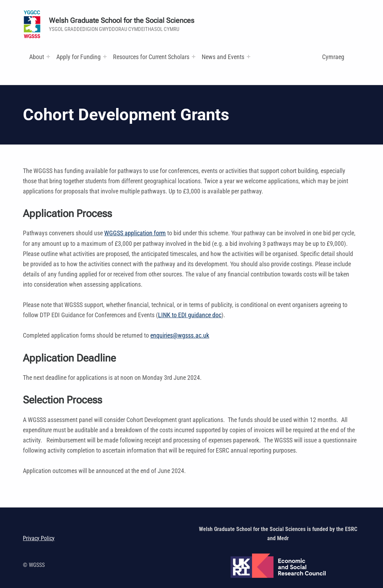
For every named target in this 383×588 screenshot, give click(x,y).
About (37, 57)
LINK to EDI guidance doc (190, 315)
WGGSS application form (135, 233)
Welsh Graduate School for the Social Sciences (122, 21)
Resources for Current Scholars (151, 57)
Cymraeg (333, 57)
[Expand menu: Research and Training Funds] (194, 57)
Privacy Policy (39, 538)
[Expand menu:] (48, 57)
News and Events (223, 57)
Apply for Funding (79, 57)
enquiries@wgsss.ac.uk (180, 335)
